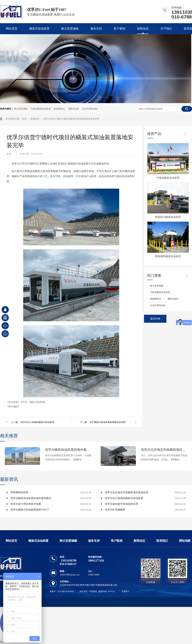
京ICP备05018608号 (66, 591)
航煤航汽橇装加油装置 (168, 217)
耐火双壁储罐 (70, 29)
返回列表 (155, 319)
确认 (3, 642)
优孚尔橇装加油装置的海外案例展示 (68, 450)
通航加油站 (74, 109)
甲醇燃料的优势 (19, 492)
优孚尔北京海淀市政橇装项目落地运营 (164, 450)
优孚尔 (24, 402)
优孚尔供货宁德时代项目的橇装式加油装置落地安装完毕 (71, 119)
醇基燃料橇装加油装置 (168, 256)
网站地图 (185, 541)
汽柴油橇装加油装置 (41, 109)
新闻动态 (143, 29)
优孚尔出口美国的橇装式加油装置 (37, 422)
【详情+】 (77, 460)
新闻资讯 (35, 119)
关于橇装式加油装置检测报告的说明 (108, 422)
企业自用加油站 (90, 109)
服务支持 (96, 29)
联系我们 (162, 541)
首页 (24, 119)
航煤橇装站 (59, 109)
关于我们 (166, 29)
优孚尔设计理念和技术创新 (26, 504)
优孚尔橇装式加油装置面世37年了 (30, 510)
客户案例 (120, 29)
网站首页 (12, 29)
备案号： (54, 591)
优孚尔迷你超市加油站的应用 (121, 504)
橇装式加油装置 (39, 29)
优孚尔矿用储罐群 (115, 510)
